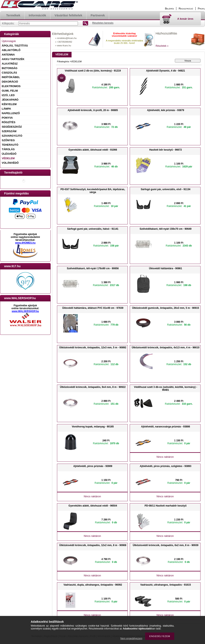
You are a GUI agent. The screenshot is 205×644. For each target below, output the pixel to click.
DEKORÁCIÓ (10, 82)
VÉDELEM (8, 158)
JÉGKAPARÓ (10, 100)
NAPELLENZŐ (11, 113)
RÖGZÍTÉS (9, 122)
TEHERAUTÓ (10, 145)
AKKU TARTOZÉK (13, 59)
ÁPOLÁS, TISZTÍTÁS (15, 46)
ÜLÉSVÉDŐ (9, 154)
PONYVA (7, 118)
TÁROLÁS (8, 149)
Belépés (170, 9)
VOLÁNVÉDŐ (10, 163)
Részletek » (162, 46)
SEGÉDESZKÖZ (12, 127)
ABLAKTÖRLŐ (11, 50)
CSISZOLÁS (9, 73)
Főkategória (63, 61)
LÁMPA (6, 109)
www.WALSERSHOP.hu (25, 311)
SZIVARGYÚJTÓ (12, 136)
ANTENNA (8, 55)
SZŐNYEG (8, 140)
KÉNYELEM (9, 104)
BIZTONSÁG (10, 68)
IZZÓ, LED (8, 95)
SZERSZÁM (9, 131)
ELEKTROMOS (11, 86)
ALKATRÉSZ (10, 64)
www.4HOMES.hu (25, 243)
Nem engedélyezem (131, 638)
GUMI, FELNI (10, 91)
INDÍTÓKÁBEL (11, 77)
